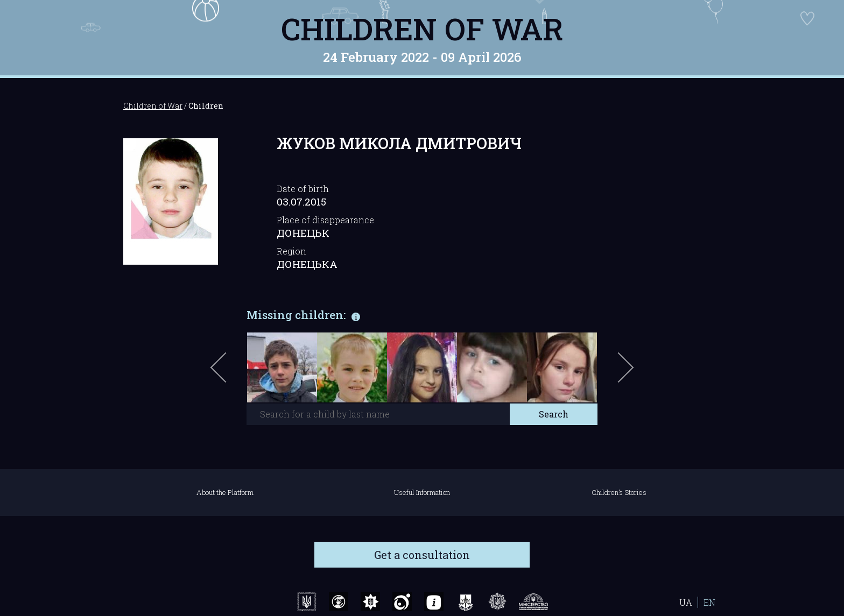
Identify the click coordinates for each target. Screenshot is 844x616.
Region (291, 251)
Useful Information (422, 492)
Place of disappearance (325, 220)
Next (624, 373)
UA (686, 602)
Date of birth (303, 189)
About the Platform (225, 492)
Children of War (422, 29)
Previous (231, 373)
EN (709, 602)
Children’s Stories (619, 492)
